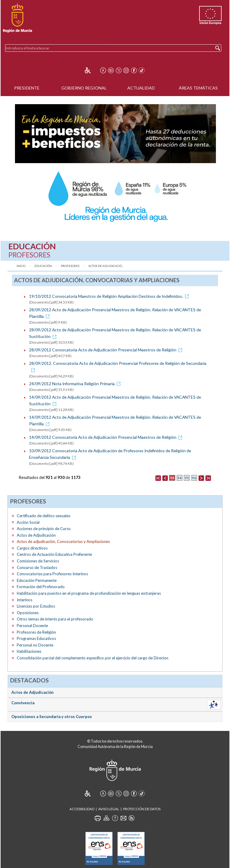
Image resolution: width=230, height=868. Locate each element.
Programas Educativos (36, 638)
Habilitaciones (29, 651)
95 (187, 478)
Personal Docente (32, 626)
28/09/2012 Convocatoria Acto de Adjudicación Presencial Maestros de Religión (107, 350)
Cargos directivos (32, 548)
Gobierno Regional (84, 88)
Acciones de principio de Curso (44, 529)
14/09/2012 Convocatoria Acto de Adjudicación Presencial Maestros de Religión (107, 437)
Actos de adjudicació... (106, 266)
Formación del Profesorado (41, 587)
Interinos (25, 600)
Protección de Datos (142, 809)
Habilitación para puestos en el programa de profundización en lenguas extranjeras (89, 593)
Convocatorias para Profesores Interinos (52, 574)
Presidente (27, 88)
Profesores (70, 266)
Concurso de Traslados (37, 567)
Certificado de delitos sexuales (44, 516)
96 (194, 478)
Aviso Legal (109, 809)
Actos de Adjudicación (36, 535)
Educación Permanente (37, 580)
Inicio (21, 266)
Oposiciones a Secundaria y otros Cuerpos (52, 717)
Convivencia (23, 703)
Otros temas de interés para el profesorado (55, 619)
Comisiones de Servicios (38, 561)
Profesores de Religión (36, 632)
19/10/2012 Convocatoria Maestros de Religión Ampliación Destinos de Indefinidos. (110, 296)
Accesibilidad (82, 809)
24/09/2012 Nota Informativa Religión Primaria (76, 384)
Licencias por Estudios (36, 606)
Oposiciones (28, 613)
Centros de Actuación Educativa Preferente (54, 554)
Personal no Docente (35, 645)
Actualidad (141, 88)
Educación (43, 266)
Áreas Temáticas (198, 88)
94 (179, 478)
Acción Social (28, 522)
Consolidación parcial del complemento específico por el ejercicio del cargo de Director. (93, 658)
